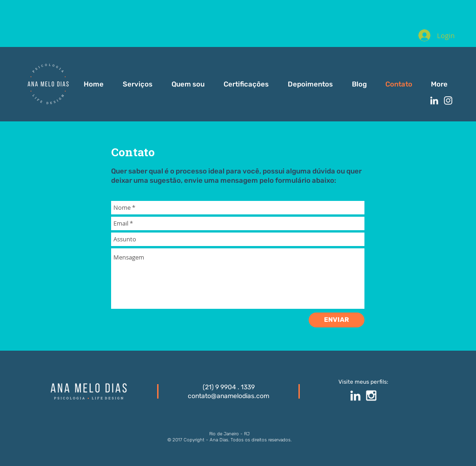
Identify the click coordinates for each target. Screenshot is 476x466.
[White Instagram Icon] (448, 100)
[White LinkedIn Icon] (434, 100)
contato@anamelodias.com (228, 396)
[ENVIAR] (337, 320)
